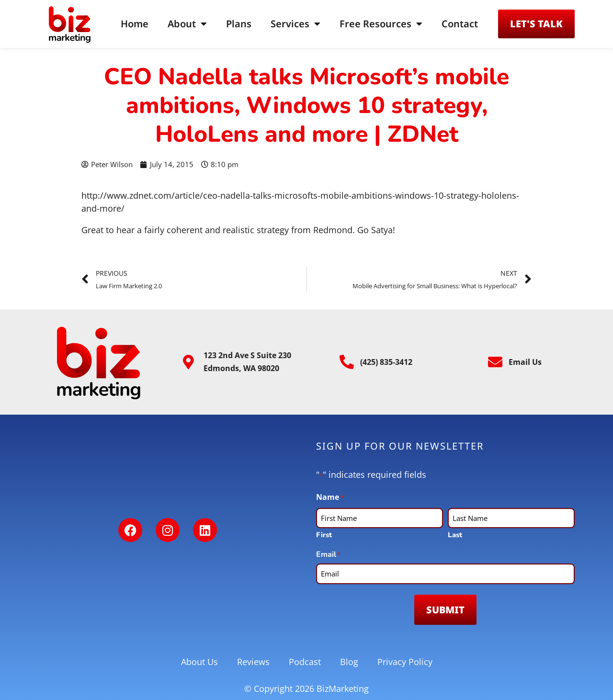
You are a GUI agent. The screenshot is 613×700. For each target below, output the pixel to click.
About (187, 24)
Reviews (253, 662)
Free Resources (381, 24)
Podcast (305, 662)
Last (455, 535)
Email (328, 555)
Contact (460, 24)
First (324, 535)
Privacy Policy (405, 662)
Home (135, 24)
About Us (199, 662)
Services (295, 24)
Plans (239, 24)
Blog (349, 662)
